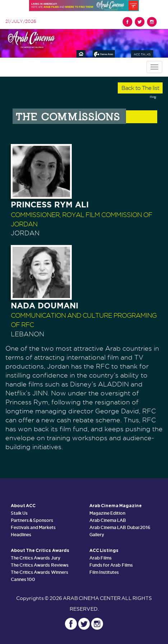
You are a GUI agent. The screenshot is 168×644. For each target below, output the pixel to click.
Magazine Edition (107, 513)
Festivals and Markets (33, 527)
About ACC (23, 506)
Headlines (21, 535)
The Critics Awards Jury (36, 558)
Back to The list (140, 88)
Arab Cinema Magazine (116, 506)
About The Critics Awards (40, 551)
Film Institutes (104, 572)
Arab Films (101, 558)
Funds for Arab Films (111, 565)
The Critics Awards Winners (39, 572)
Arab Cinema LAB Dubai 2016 (120, 527)
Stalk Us (19, 513)
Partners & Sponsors (32, 520)
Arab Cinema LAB (108, 520)
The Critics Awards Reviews (40, 565)
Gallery (97, 535)
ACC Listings (104, 551)
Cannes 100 (23, 579)
